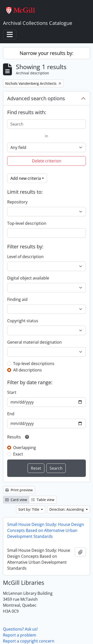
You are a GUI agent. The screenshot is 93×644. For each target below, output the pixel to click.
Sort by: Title (29, 509)
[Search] (46, 124)
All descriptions (28, 370)
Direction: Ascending (67, 509)
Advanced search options (36, 98)
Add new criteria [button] (26, 178)
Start (12, 392)
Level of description (25, 257)
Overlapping (25, 448)
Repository (17, 202)
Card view (16, 500)
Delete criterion (47, 161)
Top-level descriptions (34, 364)
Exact (18, 454)
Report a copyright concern (29, 641)
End (11, 414)
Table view (43, 500)
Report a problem (20, 635)
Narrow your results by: (46, 53)
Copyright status (23, 321)
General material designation (34, 342)
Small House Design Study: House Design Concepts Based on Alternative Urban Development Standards (46, 530)
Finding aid (17, 299)
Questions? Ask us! (20, 629)
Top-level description (27, 223)
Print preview (19, 490)
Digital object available (28, 278)
